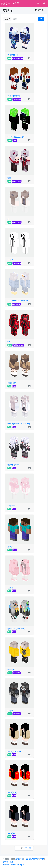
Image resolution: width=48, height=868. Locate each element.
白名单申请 (34, 859)
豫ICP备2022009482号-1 (13, 865)
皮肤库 (16, 3)
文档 (42, 859)
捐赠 (12, 862)
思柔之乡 (6, 3)
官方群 (6, 862)
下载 (26, 859)
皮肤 (7, 19)
